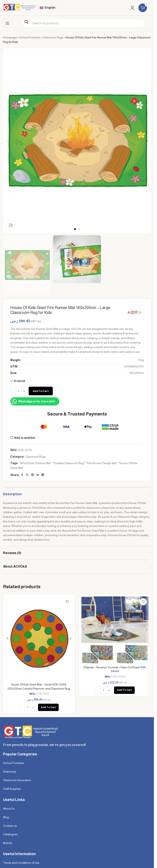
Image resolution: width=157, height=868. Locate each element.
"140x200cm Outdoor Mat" (35, 463)
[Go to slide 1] (75, 229)
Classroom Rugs (53, 37)
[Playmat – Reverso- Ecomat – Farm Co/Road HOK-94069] (115, 630)
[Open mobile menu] (7, 23)
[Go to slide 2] (79, 229)
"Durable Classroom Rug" (69, 463)
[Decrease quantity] (13, 391)
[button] (7, 141)
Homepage (10, 37)
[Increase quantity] (24, 391)
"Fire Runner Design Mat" (102, 463)
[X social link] (27, 475)
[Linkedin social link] (38, 475)
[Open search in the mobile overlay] (83, 23)
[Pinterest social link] (33, 475)
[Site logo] (19, 7)
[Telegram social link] (43, 475)
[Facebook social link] (22, 475)
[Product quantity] (18, 391)
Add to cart (41, 391)
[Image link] (31, 731)
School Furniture (30, 37)
